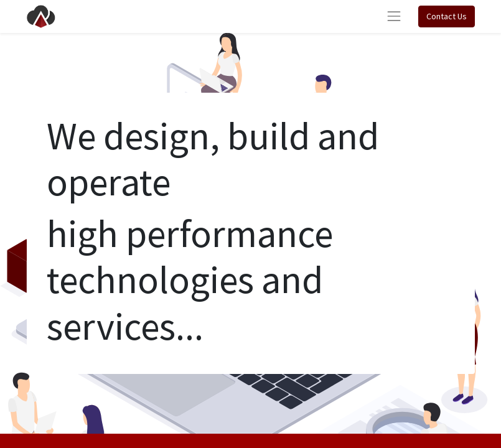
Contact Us (447, 16)
